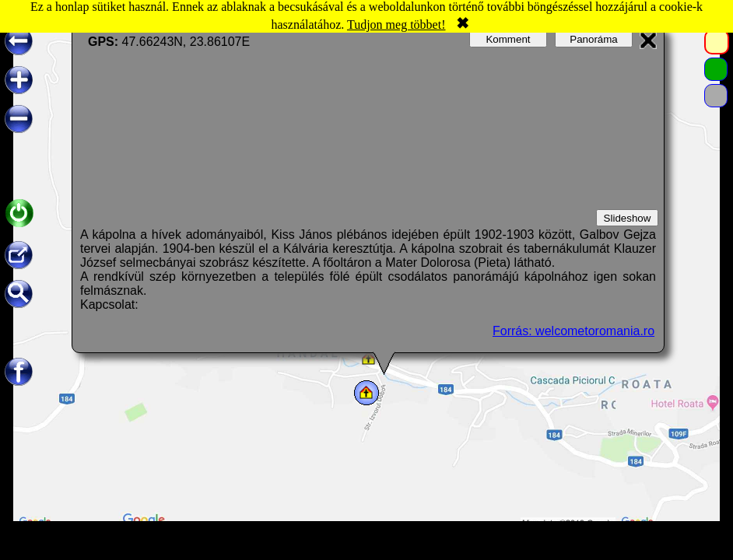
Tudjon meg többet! (396, 24)
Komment (508, 39)
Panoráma (594, 39)
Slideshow (628, 218)
